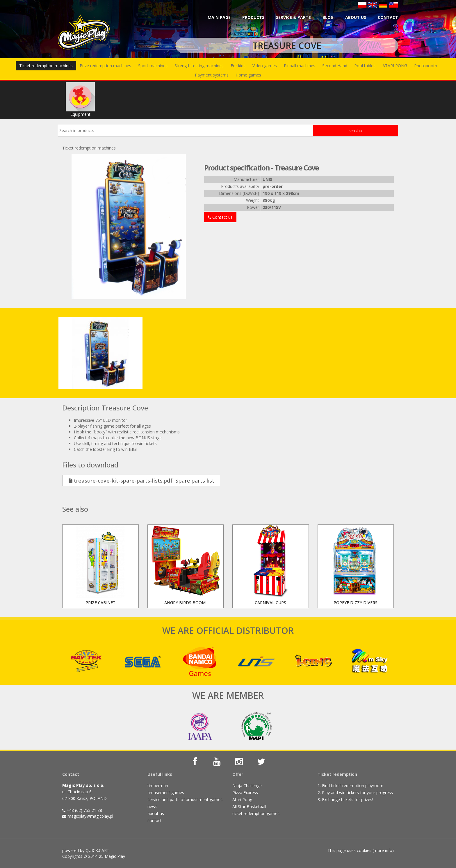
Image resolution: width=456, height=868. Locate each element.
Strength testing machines (199, 66)
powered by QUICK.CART (86, 850)
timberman (158, 786)
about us (156, 813)
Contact (388, 17)
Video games (265, 66)
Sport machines (153, 66)
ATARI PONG (395, 66)
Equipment (80, 100)
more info (383, 850)
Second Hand (335, 66)
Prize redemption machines (105, 66)
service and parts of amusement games (185, 799)
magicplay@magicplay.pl (90, 816)
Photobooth (426, 66)
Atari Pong (242, 799)
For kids (238, 66)
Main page (219, 17)
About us (356, 17)
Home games (248, 75)
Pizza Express (245, 793)
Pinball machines (300, 66)
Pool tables (365, 66)
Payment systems (212, 75)
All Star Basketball (249, 806)
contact (155, 820)
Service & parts (293, 17)
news (152, 806)
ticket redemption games (256, 813)
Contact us (220, 217)
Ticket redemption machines (46, 66)
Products (253, 17)
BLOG (328, 17)
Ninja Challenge (247, 786)
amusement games (166, 793)
